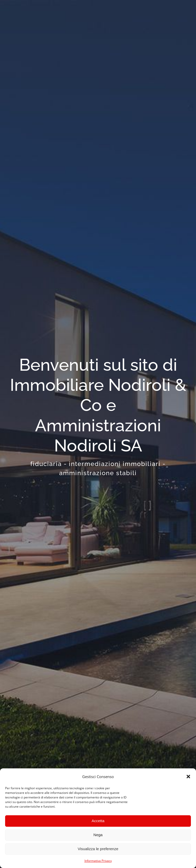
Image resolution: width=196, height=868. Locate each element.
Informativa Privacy (98, 861)
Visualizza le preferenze (98, 849)
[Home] (98, 416)
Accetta (98, 821)
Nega (98, 835)
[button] (188, 777)
